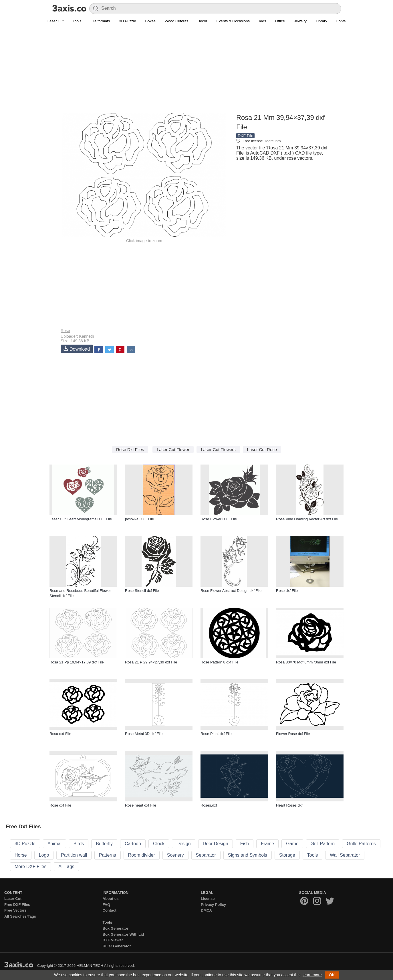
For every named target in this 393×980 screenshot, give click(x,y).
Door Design (216, 844)
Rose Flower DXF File (219, 519)
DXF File (245, 136)
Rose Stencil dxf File (142, 591)
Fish (245, 844)
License (208, 899)
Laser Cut (55, 21)
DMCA (206, 910)
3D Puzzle (127, 21)
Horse (21, 855)
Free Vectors (15, 910)
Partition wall (74, 855)
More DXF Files (30, 867)
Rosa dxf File (60, 734)
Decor (202, 21)
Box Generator (116, 928)
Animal (54, 844)
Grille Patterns (361, 844)
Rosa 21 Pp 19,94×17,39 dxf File (77, 662)
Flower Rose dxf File (293, 734)
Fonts (341, 21)
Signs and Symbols (248, 855)
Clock (159, 844)
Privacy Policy (213, 905)
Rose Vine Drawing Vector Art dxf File (307, 519)
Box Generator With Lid (123, 934)
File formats (100, 21)
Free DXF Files (17, 905)
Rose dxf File (287, 591)
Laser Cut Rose (262, 450)
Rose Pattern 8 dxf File (219, 662)
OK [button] (332, 975)
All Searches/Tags (20, 916)
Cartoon (133, 844)
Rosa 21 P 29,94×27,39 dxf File (151, 662)
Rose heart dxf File (141, 805)
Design (184, 844)
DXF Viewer (113, 940)
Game (292, 844)
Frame (267, 844)
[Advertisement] (196, 72)
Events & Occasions (233, 21)
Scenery (175, 855)
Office (280, 21)
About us (111, 899)
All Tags (66, 867)
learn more (312, 975)
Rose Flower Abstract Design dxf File (231, 591)
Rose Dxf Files (130, 450)
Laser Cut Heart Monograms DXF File (81, 519)
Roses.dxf (209, 805)
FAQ (107, 905)
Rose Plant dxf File (216, 734)
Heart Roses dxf (289, 805)
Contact (110, 910)
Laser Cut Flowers (218, 450)
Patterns (108, 855)
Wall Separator (345, 855)
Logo (44, 855)
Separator (206, 855)
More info (273, 141)
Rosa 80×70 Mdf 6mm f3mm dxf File (306, 662)
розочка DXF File (139, 519)
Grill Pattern (323, 844)
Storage (287, 855)
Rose (65, 331)
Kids (262, 21)
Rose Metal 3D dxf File (144, 734)
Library (321, 21)
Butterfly (104, 844)
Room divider (142, 855)
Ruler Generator (117, 946)
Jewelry (300, 21)
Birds (79, 844)
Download (77, 349)
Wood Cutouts (176, 21)
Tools (77, 21)
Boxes (150, 21)
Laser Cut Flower (173, 450)
